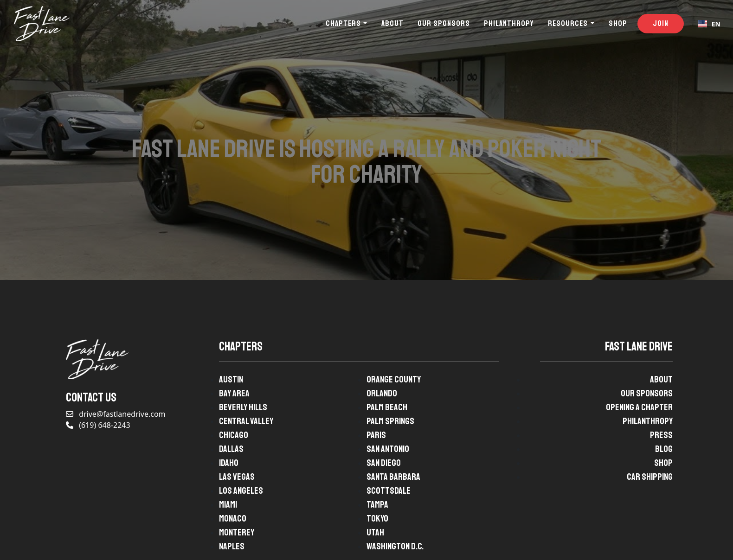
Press (661, 435)
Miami (228, 505)
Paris (376, 435)
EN (709, 24)
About (392, 23)
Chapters (343, 23)
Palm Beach (387, 407)
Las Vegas (237, 477)
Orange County (394, 379)
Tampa (377, 505)
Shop (618, 23)
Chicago (234, 435)
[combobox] (709, 24)
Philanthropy (509, 23)
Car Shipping (650, 477)
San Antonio (388, 449)
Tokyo (377, 519)
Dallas (231, 449)
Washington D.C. (395, 546)
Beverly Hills (243, 407)
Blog (664, 449)
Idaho (229, 463)
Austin (231, 379)
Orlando (382, 393)
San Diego (384, 463)
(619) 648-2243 (98, 425)
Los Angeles (241, 491)
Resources (568, 23)
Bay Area (234, 393)
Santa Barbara (393, 477)
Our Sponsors (444, 23)
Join (661, 23)
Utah (375, 532)
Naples (232, 546)
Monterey (237, 532)
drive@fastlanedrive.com (116, 414)
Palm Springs (390, 421)
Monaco (233, 519)
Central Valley (246, 421)
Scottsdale (389, 491)
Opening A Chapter (639, 407)
